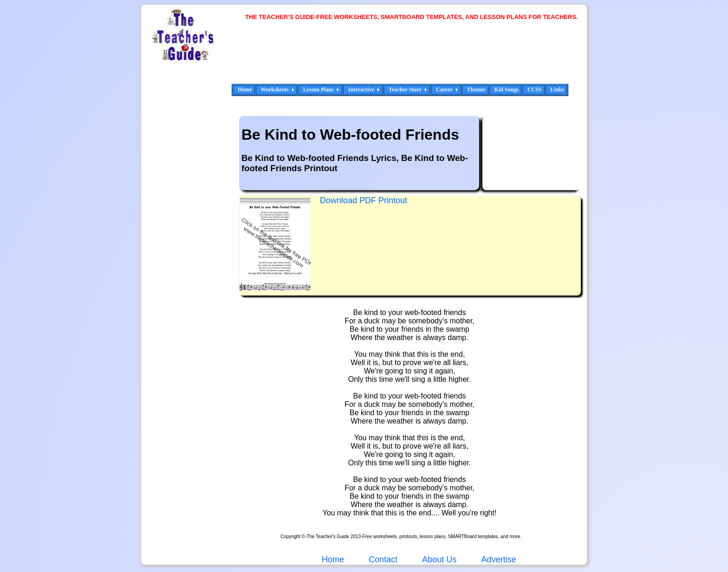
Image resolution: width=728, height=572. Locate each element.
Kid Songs (507, 90)
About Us (438, 559)
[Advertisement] (415, 58)
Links (557, 90)
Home (245, 90)
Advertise (499, 559)
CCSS (535, 90)
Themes (476, 90)
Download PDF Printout (364, 200)
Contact (383, 559)
